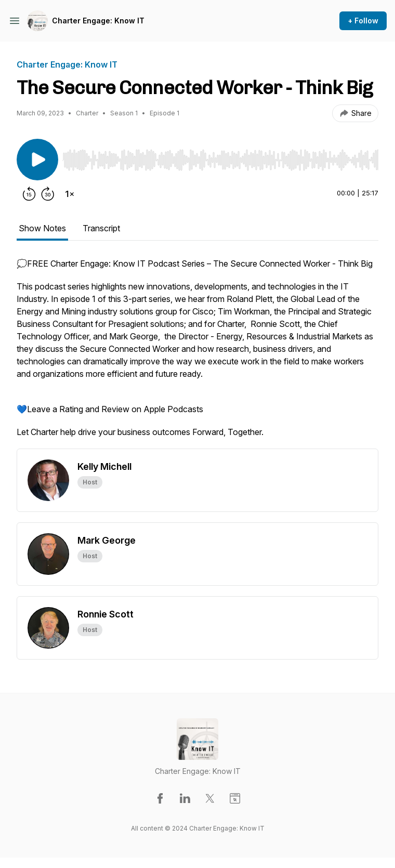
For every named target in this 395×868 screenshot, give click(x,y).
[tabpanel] (197, 353)
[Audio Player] (220, 157)
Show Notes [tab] (42, 228)
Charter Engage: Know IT (98, 21)
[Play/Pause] (37, 160)
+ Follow (363, 21)
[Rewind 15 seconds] (29, 194)
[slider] (220, 160)
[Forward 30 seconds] (48, 194)
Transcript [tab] (101, 228)
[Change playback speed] (70, 194)
